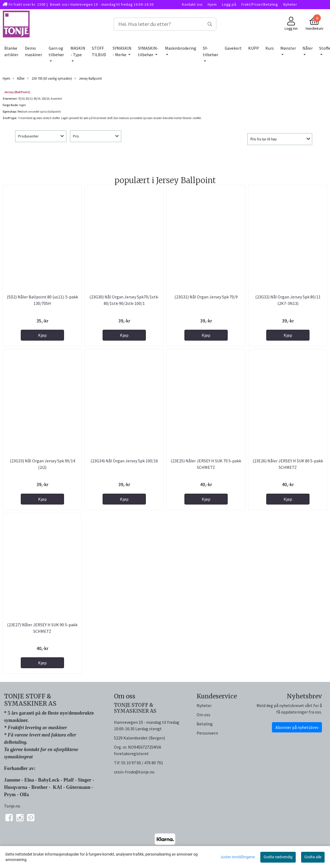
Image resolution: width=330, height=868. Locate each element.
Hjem (212, 4)
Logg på (229, 4)
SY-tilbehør (211, 51)
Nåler (308, 48)
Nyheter (290, 4)
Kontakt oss (192, 4)
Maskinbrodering (181, 48)
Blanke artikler (11, 51)
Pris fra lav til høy (264, 139)
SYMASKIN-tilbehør (148, 51)
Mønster (288, 48)
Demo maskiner (33, 51)
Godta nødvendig (278, 857)
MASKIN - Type (78, 51)
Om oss (203, 715)
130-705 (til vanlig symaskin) (50, 78)
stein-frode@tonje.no (134, 772)
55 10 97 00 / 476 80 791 (142, 763)
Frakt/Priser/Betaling (260, 4)
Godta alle (313, 857)
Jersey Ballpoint (88, 78)
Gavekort (233, 48)
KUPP (254, 48)
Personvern (207, 733)
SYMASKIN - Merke (122, 51)
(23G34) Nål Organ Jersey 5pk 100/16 (124, 461)
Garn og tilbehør (56, 51)
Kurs (270, 48)
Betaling (205, 724)
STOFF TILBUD (99, 51)
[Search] (165, 24)
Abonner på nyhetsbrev (297, 727)
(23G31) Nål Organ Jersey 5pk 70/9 (206, 297)
